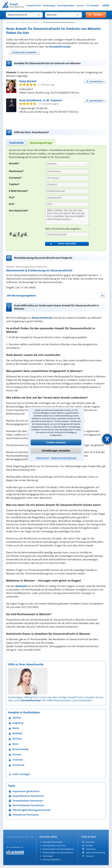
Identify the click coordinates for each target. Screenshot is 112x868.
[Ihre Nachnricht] (67, 217)
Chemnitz (18, 760)
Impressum (43, 458)
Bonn (16, 744)
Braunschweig (20, 749)
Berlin (16, 728)
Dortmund (18, 765)
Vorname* (15, 178)
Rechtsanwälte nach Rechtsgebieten (58, 849)
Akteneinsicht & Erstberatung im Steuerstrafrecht (39, 270)
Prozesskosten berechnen (28, 801)
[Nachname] (67, 171)
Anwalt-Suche (34, 5)
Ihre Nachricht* (19, 211)
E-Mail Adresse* (18, 191)
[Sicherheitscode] (67, 234)
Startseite (90, 842)
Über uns (90, 856)
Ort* (12, 204)
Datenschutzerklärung (64, 458)
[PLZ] (67, 198)
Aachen (17, 718)
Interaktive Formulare (26, 815)
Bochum (17, 739)
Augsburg (18, 723)
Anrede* (14, 163)
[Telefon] (67, 184)
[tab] (24, 52)
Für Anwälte (93, 5)
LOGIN (106, 5)
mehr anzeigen (21, 774)
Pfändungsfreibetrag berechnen (32, 810)
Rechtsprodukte (66, 5)
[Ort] (67, 204)
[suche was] (22, 15)
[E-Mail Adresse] (67, 191)
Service (80, 5)
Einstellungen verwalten (56, 451)
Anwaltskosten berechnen (28, 796)
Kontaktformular (60, 47)
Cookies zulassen (56, 442)
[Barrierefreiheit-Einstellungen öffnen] (107, 439)
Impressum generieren (26, 791)
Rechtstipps (49, 5)
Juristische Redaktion (52, 860)
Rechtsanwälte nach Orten (54, 845)
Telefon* (14, 184)
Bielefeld (17, 733)
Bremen (17, 755)
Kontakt (89, 845)
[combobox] (67, 164)
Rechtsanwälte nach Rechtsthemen (58, 853)
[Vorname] (67, 178)
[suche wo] (61, 15)
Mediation (22, 586)
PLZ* (12, 197)
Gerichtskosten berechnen (28, 805)
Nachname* (16, 171)
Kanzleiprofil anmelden (53, 842)
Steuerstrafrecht (42, 318)
